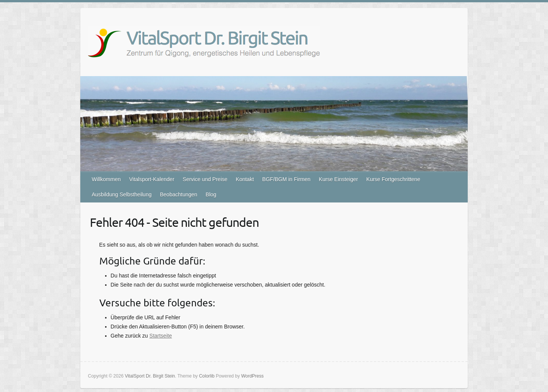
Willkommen (106, 179)
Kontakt (245, 179)
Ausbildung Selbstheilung (122, 194)
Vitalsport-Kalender (152, 179)
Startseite (161, 336)
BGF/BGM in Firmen (286, 179)
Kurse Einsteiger (339, 179)
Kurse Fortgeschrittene (393, 179)
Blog (211, 194)
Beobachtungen (178, 194)
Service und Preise (205, 179)
